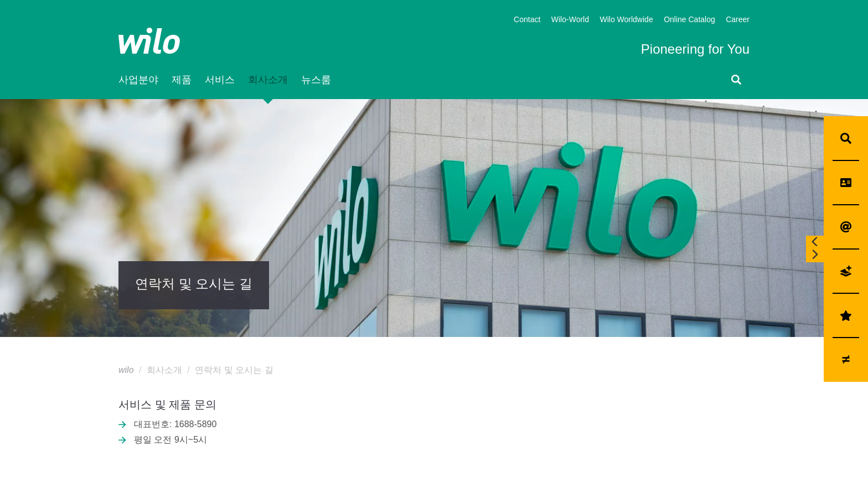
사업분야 (138, 80)
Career (738, 20)
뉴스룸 (316, 80)
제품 (182, 80)
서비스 (220, 80)
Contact (527, 20)
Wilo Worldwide (626, 20)
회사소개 (268, 80)
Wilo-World (570, 20)
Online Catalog (689, 20)
